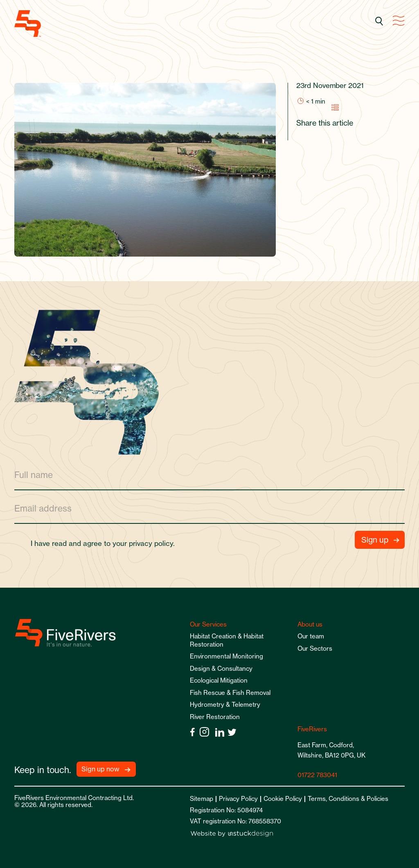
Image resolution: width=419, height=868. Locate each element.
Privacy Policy (238, 799)
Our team (311, 636)
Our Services (208, 624)
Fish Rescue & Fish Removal (230, 693)
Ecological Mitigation (219, 680)
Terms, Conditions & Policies (348, 799)
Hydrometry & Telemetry (225, 705)
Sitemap (202, 799)
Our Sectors (315, 648)
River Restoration (215, 717)
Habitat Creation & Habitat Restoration (227, 640)
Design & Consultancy (221, 668)
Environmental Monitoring (226, 656)
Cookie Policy (283, 799)
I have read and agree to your (106, 543)
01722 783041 (317, 775)
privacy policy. (152, 543)
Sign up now (100, 769)
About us (310, 624)
